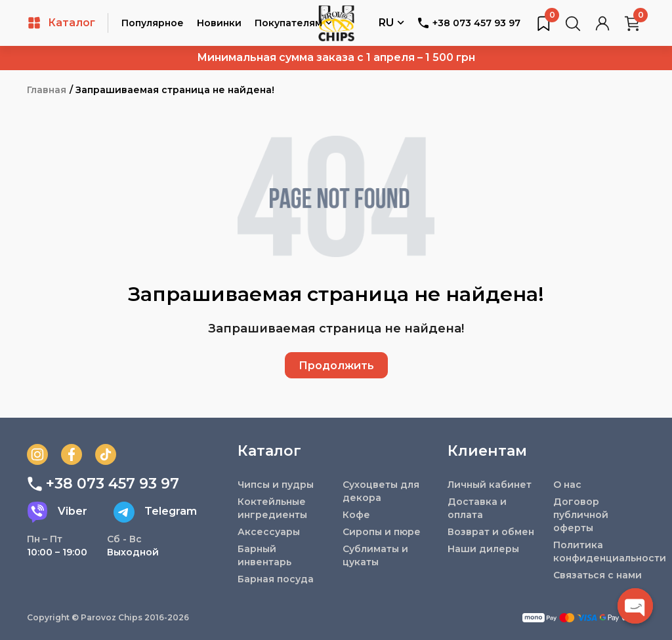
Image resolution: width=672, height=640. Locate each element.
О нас (567, 485)
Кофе (356, 515)
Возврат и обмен (491, 532)
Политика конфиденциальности (599, 551)
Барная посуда (276, 579)
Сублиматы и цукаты (375, 555)
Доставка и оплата (477, 508)
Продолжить (336, 366)
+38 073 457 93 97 (469, 23)
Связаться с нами (598, 575)
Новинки (219, 23)
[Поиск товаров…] (573, 23)
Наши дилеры (483, 549)
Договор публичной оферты (581, 515)
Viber (57, 512)
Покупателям (293, 24)
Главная (47, 90)
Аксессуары (269, 532)
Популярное (153, 23)
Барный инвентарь (264, 555)
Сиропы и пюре (382, 532)
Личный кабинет (490, 485)
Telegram (155, 512)
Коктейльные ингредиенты (272, 508)
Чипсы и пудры (276, 485)
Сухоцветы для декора (381, 491)
